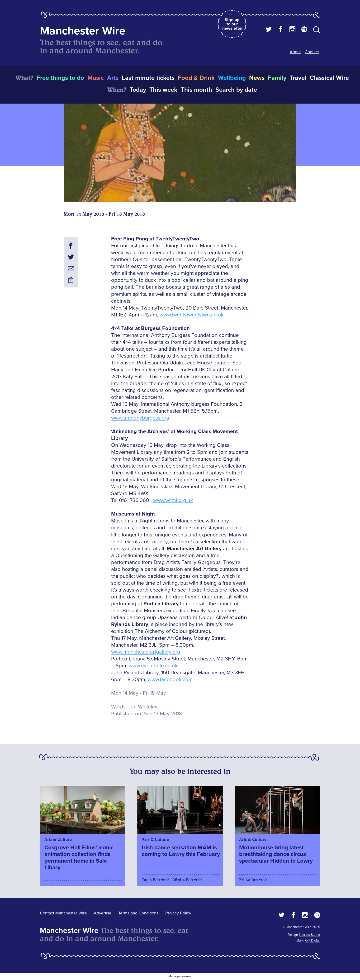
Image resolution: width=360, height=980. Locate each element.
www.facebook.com (170, 680)
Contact (312, 52)
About (295, 52)
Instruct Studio (310, 935)
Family (277, 78)
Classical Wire (329, 78)
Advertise (103, 913)
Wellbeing (232, 78)
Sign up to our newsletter (232, 24)
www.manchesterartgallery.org (146, 652)
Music (96, 78)
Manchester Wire (83, 31)
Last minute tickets (148, 78)
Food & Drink (196, 78)
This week (163, 90)
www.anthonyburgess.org (140, 418)
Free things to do (60, 78)
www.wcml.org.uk (173, 500)
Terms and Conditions (138, 913)
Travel (298, 78)
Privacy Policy (178, 913)
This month (196, 90)
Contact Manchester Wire (63, 913)
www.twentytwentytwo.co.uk (192, 315)
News (257, 78)
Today (138, 90)
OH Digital (313, 940)
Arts (113, 78)
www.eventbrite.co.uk (153, 666)
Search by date (236, 90)
